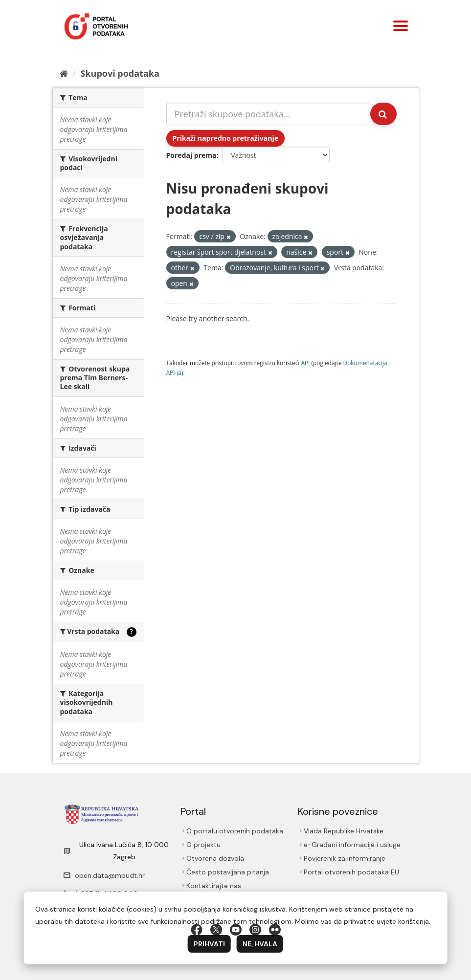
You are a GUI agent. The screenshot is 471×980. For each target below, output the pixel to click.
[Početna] (64, 73)
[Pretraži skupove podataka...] (268, 114)
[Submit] (383, 114)
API (305, 363)
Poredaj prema (191, 155)
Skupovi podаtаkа (120, 73)
